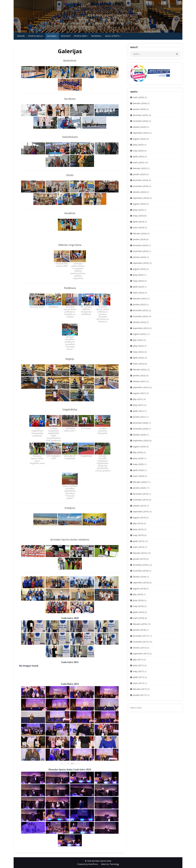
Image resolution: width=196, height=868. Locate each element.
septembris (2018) (141, 583)
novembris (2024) (141, 186)
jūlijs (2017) (138, 660)
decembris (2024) (140, 180)
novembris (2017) (141, 642)
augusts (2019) (139, 518)
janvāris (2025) (139, 174)
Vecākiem (96, 36)
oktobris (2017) (140, 648)
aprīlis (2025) (138, 157)
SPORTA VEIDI (80, 36)
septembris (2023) (141, 263)
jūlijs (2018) (138, 594)
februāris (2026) (140, 103)
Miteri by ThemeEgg (110, 864)
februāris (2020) (140, 482)
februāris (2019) (140, 553)
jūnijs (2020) (138, 458)
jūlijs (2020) (138, 452)
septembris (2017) (141, 654)
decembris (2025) (140, 115)
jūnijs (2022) (138, 346)
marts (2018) (138, 618)
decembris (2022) (140, 310)
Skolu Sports (112, 36)
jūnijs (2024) (138, 210)
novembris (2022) (141, 316)
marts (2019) (138, 547)
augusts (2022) (139, 334)
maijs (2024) (138, 216)
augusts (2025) (139, 139)
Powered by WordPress (88, 864)
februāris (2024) (140, 233)
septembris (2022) (141, 328)
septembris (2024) (141, 198)
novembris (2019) (141, 500)
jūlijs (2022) (138, 340)
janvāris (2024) (139, 239)
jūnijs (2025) (138, 145)
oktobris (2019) (140, 506)
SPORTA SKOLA (35, 36)
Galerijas (52, 36)
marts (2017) (138, 683)
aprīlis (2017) (138, 677)
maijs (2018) (138, 606)
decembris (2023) (140, 245)
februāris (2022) (140, 370)
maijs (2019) (138, 535)
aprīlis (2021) (138, 411)
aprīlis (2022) (138, 358)
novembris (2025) (141, 121)
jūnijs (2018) (138, 600)
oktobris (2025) (140, 127)
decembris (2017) (140, 636)
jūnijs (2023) (138, 275)
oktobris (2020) (140, 435)
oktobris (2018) (140, 577)
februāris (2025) (140, 168)
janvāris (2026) (139, 109)
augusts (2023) (139, 269)
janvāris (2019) (139, 559)
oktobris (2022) (140, 322)
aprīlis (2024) (138, 222)
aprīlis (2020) (138, 470)
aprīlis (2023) (138, 287)
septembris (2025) (141, 133)
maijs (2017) (138, 671)
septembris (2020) (141, 441)
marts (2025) (138, 162)
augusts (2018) (139, 589)
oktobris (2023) (140, 257)
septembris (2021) (141, 387)
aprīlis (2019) (138, 541)
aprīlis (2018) (138, 612)
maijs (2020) (138, 464)
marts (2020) (138, 476)
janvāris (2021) (139, 417)
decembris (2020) (140, 423)
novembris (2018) (141, 571)
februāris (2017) (140, 689)
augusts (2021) (139, 393)
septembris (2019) (141, 512)
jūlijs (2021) (138, 399)
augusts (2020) (139, 447)
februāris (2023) (140, 299)
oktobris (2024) (140, 192)
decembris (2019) (140, 494)
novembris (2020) (141, 429)
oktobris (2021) (140, 381)
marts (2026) (138, 97)
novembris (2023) (141, 251)
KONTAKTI (66, 36)
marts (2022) (138, 364)
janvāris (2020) (139, 488)
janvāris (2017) (139, 695)
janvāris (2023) (139, 305)
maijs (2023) (138, 281)
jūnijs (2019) (138, 529)
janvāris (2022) (139, 376)
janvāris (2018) (139, 630)
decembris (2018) (140, 565)
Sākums (21, 36)
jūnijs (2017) (138, 665)
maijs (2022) (138, 352)
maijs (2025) (138, 151)
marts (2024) (138, 228)
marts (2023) (138, 293)
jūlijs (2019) (138, 523)
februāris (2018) (140, 624)
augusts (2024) (139, 204)
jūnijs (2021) (138, 405)
